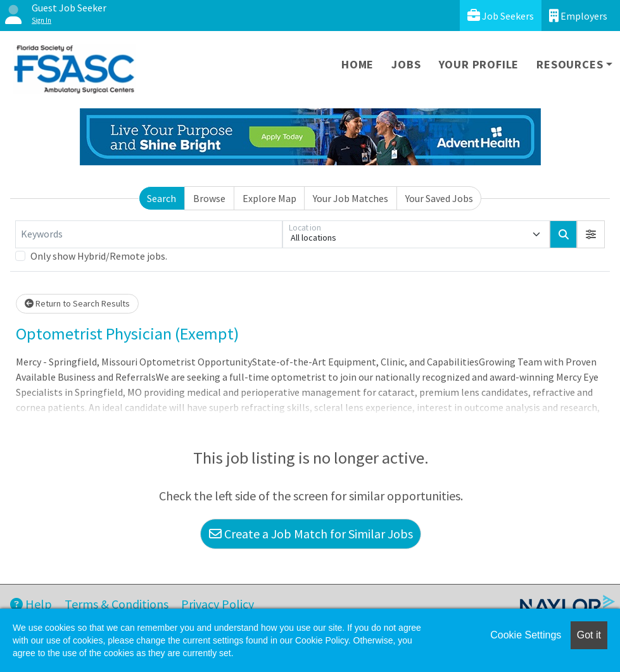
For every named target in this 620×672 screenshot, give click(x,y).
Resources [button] (570, 64)
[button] (591, 234)
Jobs (406, 64)
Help (31, 604)
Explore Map (269, 198)
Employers (578, 16)
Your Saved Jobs (439, 198)
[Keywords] (149, 234)
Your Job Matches (351, 198)
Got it (589, 635)
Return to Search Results (77, 303)
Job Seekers (501, 16)
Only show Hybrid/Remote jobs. (99, 256)
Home (357, 64)
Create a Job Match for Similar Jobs (311, 534)
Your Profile (479, 64)
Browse (209, 198)
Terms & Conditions (117, 604)
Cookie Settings (526, 635)
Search (161, 198)
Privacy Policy (218, 604)
